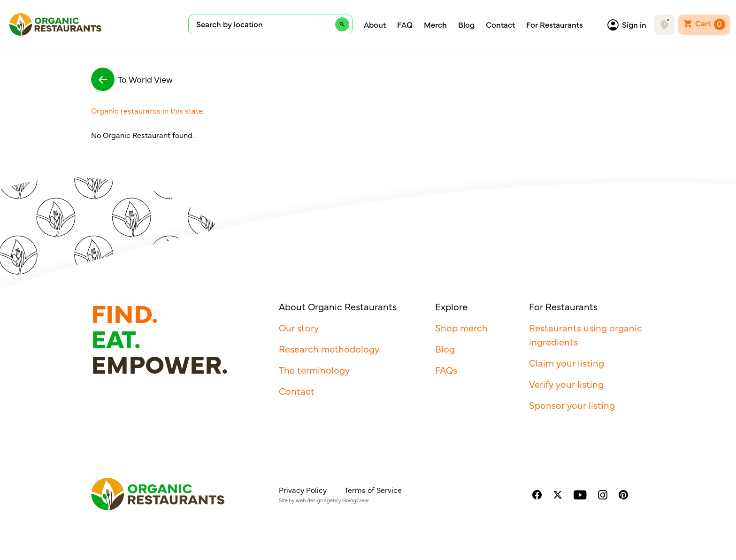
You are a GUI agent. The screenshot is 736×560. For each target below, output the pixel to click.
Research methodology (329, 349)
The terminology (314, 370)
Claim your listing (567, 363)
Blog (466, 24)
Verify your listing (566, 384)
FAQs (446, 370)
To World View (132, 79)
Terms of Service (373, 490)
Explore (451, 306)
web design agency (318, 500)
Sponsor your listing (572, 405)
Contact (500, 24)
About (375, 24)
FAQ (405, 24)
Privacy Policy (303, 490)
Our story (299, 327)
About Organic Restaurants (338, 306)
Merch (435, 24)
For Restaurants (555, 24)
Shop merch (461, 327)
